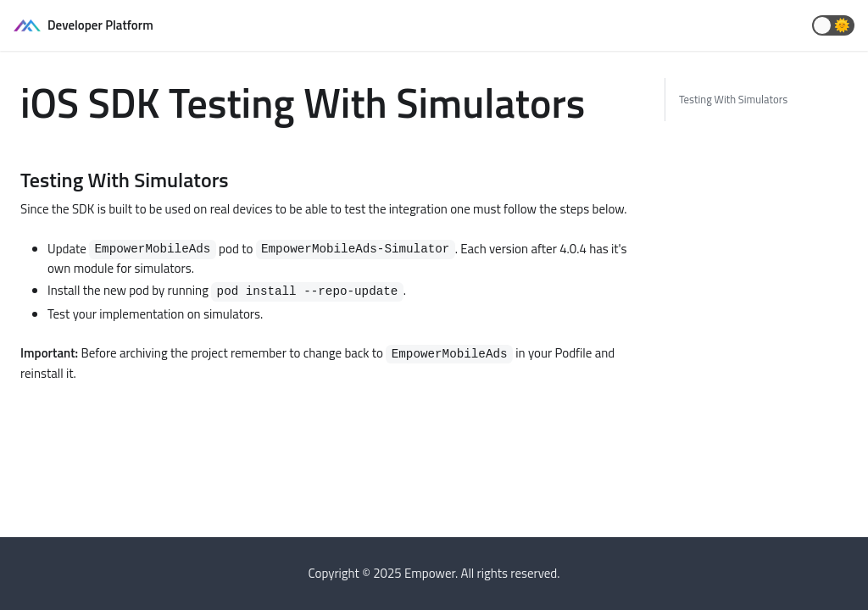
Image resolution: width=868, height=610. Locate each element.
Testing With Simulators (733, 99)
